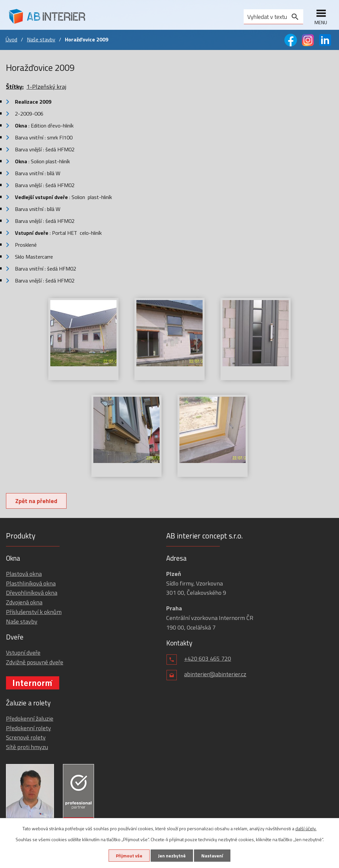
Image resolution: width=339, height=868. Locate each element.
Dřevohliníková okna (32, 593)
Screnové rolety (26, 737)
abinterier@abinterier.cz (215, 674)
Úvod (11, 39)
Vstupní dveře (23, 653)
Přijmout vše (129, 856)
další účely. (306, 828)
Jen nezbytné (172, 856)
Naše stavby (41, 39)
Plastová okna (24, 574)
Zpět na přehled (36, 501)
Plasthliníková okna (31, 583)
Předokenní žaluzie (30, 718)
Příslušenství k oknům (34, 612)
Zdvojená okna (24, 602)
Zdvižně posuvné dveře (35, 662)
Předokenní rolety (28, 728)
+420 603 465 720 (208, 659)
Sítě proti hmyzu (27, 747)
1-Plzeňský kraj (46, 87)
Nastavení (212, 856)
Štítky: (15, 87)
